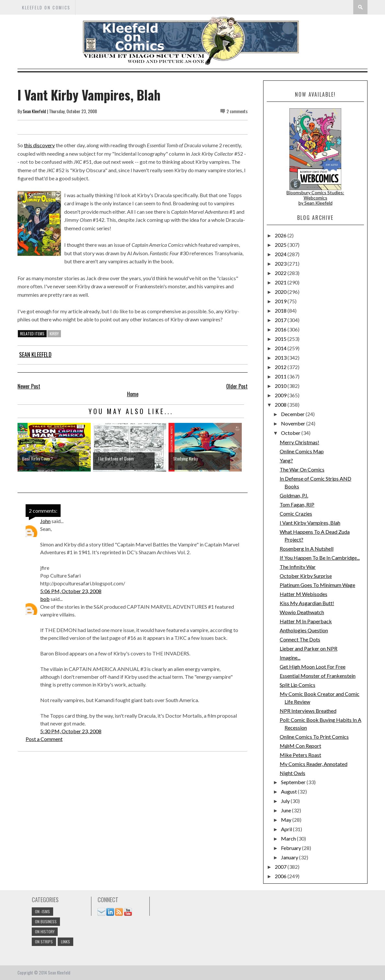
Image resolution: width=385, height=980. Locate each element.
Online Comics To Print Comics (314, 737)
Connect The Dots (300, 639)
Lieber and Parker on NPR (309, 648)
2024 (281, 254)
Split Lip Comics (297, 685)
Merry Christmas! (299, 442)
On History (45, 932)
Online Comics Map (302, 451)
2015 (281, 339)
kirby (54, 334)
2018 (281, 311)
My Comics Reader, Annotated (314, 764)
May (287, 820)
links (65, 942)
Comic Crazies (296, 514)
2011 (281, 376)
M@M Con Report (300, 746)
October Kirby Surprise (306, 576)
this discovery (39, 145)
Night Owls (292, 773)
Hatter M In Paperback (306, 621)
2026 (281, 235)
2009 (281, 395)
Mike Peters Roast (300, 755)
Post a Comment (44, 739)
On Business (46, 921)
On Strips (44, 942)
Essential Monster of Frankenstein (318, 676)
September (294, 782)
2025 (281, 245)
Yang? (286, 460)
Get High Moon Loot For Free (313, 667)
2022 (281, 273)
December (293, 414)
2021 (281, 282)
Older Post (237, 386)
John (45, 521)
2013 (281, 358)
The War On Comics (302, 469)
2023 (281, 263)
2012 (281, 367)
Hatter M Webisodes (303, 594)
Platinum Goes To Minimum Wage (317, 585)
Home (133, 394)
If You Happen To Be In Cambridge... (320, 558)
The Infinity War (298, 567)
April (287, 829)
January (290, 857)
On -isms (42, 911)
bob (45, 599)
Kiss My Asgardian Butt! (307, 603)
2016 (281, 329)
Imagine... (290, 657)
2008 (281, 405)
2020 (281, 292)
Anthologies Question (304, 630)
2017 (281, 320)
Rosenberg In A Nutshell (307, 549)
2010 (281, 386)
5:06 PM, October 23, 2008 (71, 591)
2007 (281, 867)
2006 (281, 876)
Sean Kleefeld (34, 111)
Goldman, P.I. (294, 495)
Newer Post (29, 386)
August (289, 791)
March (289, 838)
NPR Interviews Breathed (308, 711)
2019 (281, 301)
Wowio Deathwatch (302, 612)
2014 (281, 348)
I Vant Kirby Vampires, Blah (310, 523)
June (286, 810)
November (294, 423)
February (292, 848)
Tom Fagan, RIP (297, 504)
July (286, 801)
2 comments (237, 111)
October (291, 433)
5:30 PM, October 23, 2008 (71, 731)
